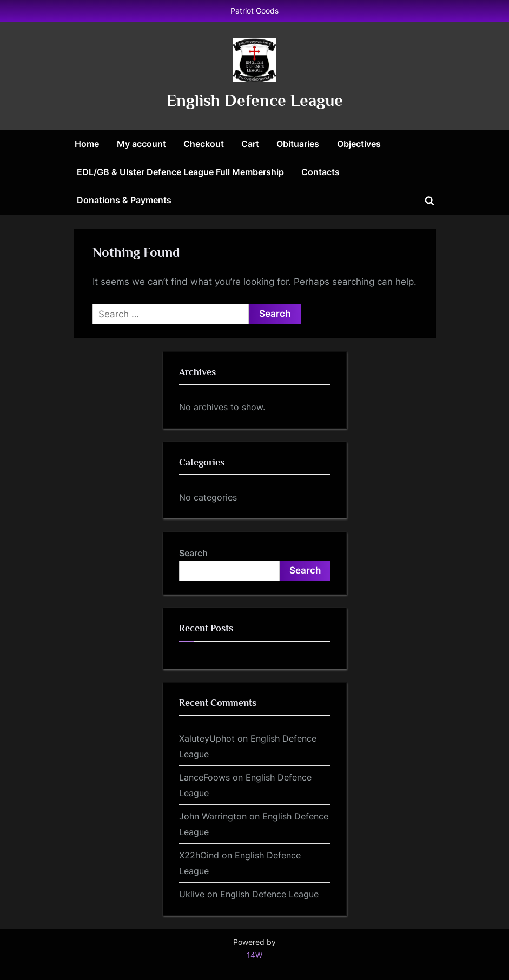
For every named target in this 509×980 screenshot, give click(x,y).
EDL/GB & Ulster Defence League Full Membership (180, 172)
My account (141, 144)
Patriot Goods (254, 11)
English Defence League (255, 100)
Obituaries (298, 144)
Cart (250, 144)
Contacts (320, 172)
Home (87, 144)
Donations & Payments (124, 200)
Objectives (359, 144)
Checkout (204, 144)
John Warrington (213, 816)
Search (193, 553)
